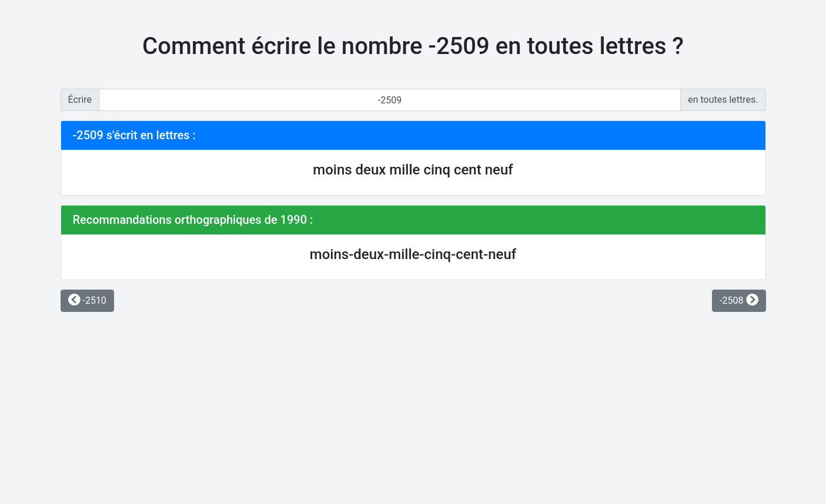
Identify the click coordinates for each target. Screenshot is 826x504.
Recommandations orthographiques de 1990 (190, 220)
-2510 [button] (87, 300)
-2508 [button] (739, 300)
